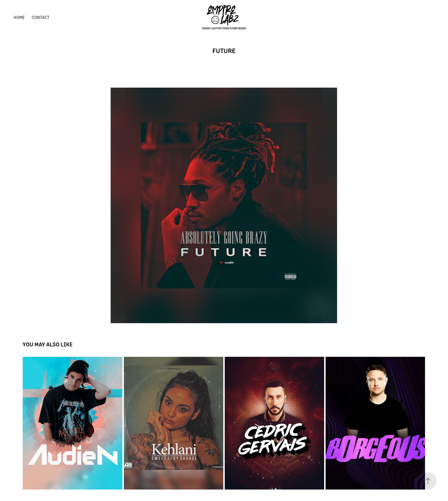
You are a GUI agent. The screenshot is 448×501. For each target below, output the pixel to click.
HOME (19, 17)
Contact (41, 17)
